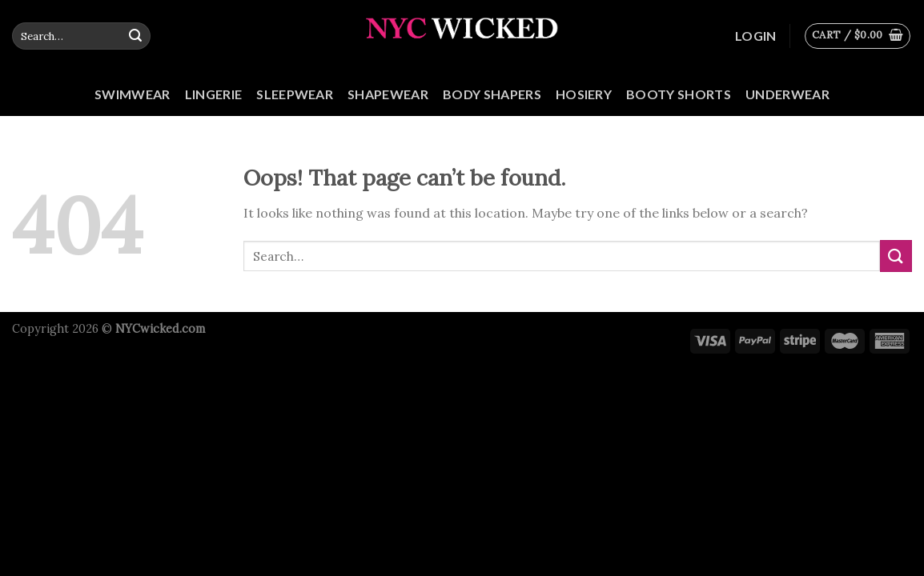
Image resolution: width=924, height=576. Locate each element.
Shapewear (388, 94)
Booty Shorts (679, 94)
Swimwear (133, 94)
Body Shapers (492, 94)
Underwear (787, 94)
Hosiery (584, 94)
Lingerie (214, 94)
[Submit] (135, 36)
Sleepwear (295, 94)
